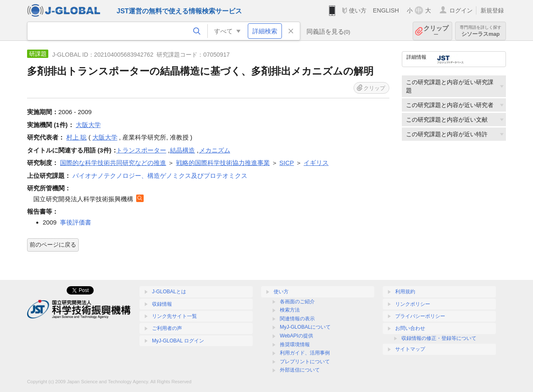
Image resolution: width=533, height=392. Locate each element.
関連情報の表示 (297, 319)
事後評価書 (76, 222)
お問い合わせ (410, 328)
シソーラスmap (481, 31)
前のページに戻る (53, 245)
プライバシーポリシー (420, 316)
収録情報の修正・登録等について (439, 338)
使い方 (358, 10)
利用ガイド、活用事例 (305, 353)
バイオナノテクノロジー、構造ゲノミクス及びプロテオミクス (160, 176)
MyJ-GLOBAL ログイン (178, 341)
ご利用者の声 (167, 328)
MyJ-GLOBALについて (305, 327)
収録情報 (162, 304)
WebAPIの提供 (296, 336)
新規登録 (492, 10)
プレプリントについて (305, 362)
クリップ (436, 31)
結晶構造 (182, 150)
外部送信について (300, 370)
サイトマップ (410, 349)
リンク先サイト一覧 (174, 316)
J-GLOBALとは (169, 292)
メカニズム (215, 150)
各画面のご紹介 (297, 302)
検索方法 (290, 310)
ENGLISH (386, 10)
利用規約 (405, 292)
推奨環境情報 (295, 345)
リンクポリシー (413, 304)
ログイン (461, 10)
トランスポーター (141, 150)
